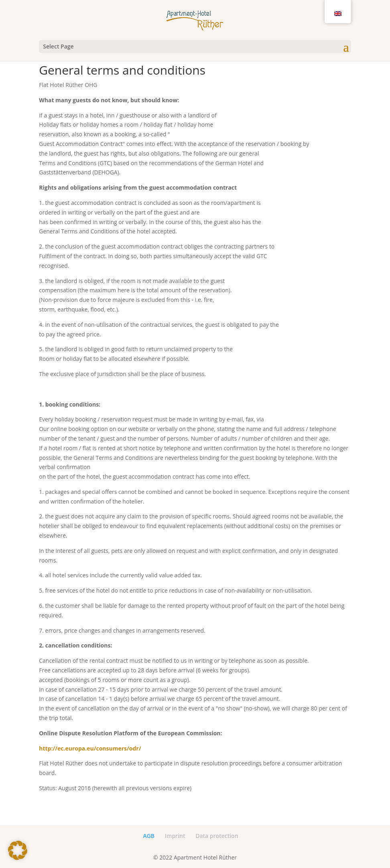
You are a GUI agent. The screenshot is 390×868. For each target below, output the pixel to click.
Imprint (175, 836)
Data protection (217, 836)
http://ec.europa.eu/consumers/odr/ (90, 748)
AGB (149, 836)
